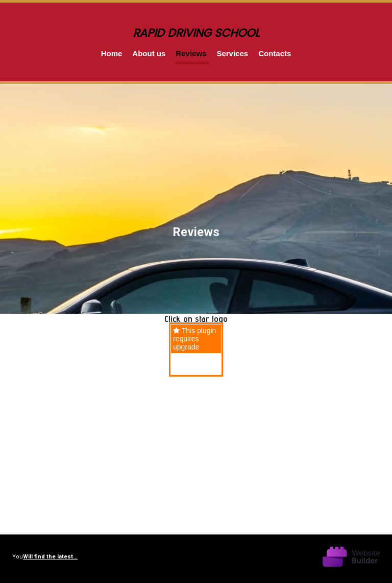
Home (112, 53)
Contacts (275, 53)
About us (149, 53)
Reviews (191, 53)
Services (232, 53)
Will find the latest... (50, 557)
